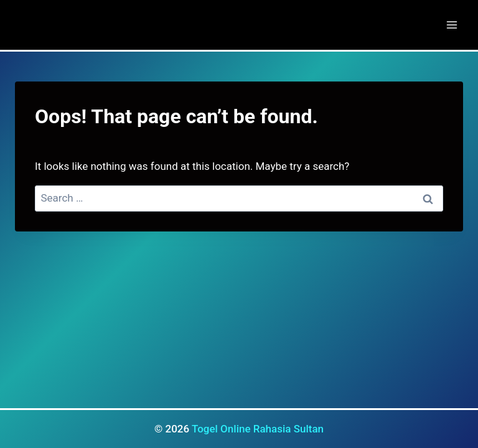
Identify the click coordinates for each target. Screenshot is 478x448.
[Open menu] (452, 25)
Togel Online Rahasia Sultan (258, 429)
